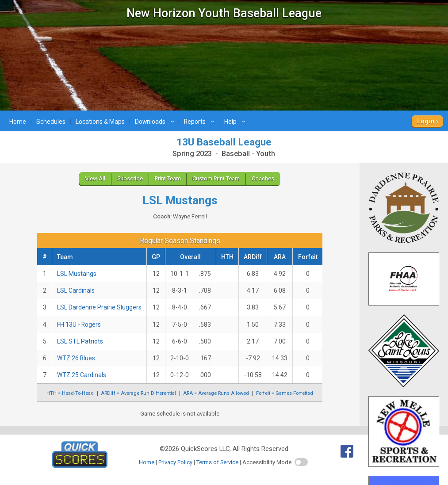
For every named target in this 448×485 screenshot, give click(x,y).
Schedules (51, 122)
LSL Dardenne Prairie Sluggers (99, 307)
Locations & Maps (100, 122)
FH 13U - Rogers (79, 325)
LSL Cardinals (76, 290)
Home (18, 122)
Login (426, 121)
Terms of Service (217, 462)
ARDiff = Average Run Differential (138, 393)
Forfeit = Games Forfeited (285, 393)
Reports (200, 122)
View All (95, 178)
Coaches (263, 178)
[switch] (301, 462)
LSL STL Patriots (80, 341)
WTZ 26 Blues (76, 358)
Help (236, 122)
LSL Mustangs (77, 274)
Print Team (168, 178)
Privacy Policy (175, 462)
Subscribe (130, 178)
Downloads (156, 122)
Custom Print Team (216, 178)
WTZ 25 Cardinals (82, 375)
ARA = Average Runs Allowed (216, 393)
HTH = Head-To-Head (70, 393)
